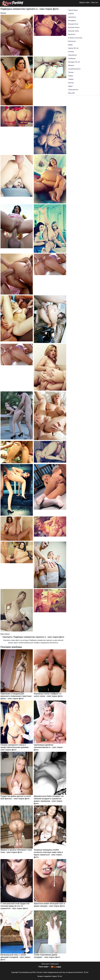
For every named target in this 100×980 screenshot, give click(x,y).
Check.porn (55, 964)
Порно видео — (44, 967)
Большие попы (73, 24)
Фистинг (71, 83)
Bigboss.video (85, 2)
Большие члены (74, 31)
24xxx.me (94, 2)
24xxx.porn (45, 964)
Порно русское (73, 90)
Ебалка (3, 13)
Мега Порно (5, 634)
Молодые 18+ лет (74, 62)
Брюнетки (72, 34)
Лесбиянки (72, 59)
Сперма (71, 79)
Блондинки (72, 21)
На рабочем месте (74, 69)
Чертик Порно (73, 10)
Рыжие (71, 76)
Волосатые (72, 41)
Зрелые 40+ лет (74, 48)
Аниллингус (72, 17)
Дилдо (71, 45)
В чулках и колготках (75, 38)
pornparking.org (26, 972)
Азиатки (71, 14)
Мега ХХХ (72, 93)
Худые (70, 86)
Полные (71, 72)
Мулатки (71, 65)
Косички (71, 52)
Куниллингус (73, 55)
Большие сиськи (74, 27)
